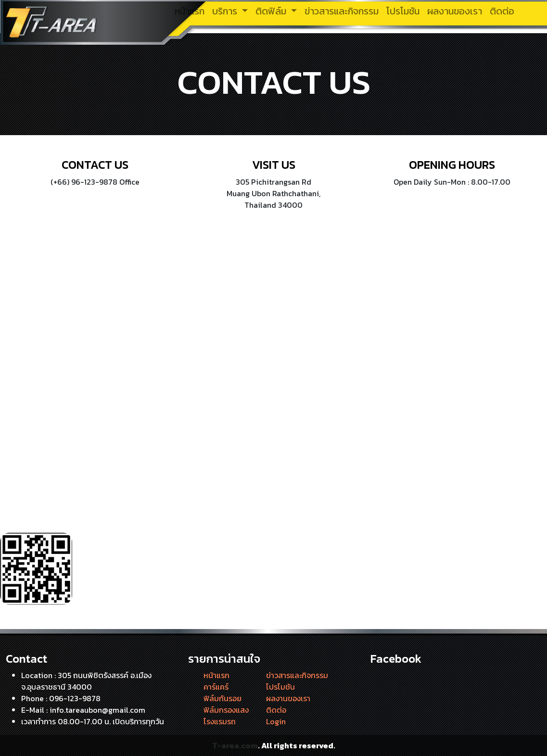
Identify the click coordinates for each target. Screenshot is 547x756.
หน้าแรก (216, 675)
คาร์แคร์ (216, 687)
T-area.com (235, 745)
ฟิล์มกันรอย (223, 698)
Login (276, 721)
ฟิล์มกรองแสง (226, 710)
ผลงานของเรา (288, 698)
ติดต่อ (276, 710)
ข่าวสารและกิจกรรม (297, 675)
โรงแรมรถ (220, 721)
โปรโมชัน (280, 687)
